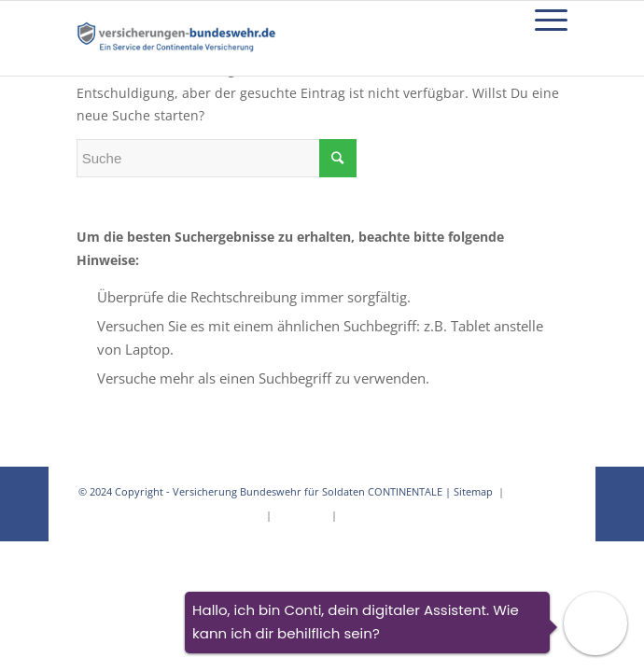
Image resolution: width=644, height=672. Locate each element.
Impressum (301, 515)
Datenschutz (537, 491)
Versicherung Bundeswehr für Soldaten (269, 491)
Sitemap (475, 491)
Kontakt (359, 515)
